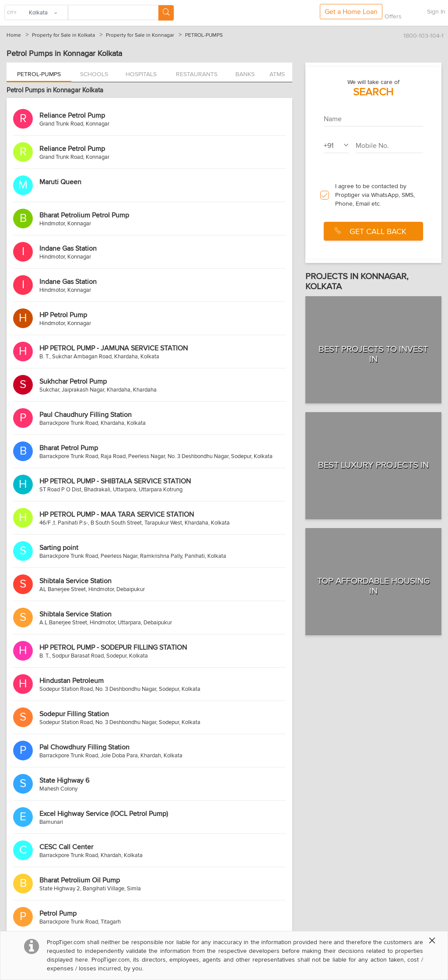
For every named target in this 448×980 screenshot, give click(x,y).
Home (14, 35)
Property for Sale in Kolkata (63, 35)
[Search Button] (166, 13)
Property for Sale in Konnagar (140, 35)
